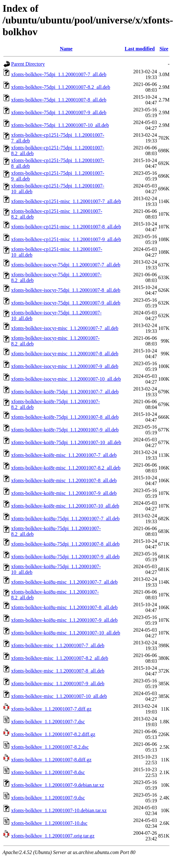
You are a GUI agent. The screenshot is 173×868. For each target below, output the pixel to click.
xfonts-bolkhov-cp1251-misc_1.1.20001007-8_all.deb (66, 227)
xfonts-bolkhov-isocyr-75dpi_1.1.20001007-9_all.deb (66, 303)
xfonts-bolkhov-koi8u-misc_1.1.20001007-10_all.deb (66, 633)
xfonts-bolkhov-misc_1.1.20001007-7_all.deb (58, 645)
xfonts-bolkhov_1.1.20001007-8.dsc (48, 772)
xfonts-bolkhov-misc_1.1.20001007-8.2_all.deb (60, 658)
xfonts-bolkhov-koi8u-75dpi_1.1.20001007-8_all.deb (65, 544)
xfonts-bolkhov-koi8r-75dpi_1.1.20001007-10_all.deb (66, 442)
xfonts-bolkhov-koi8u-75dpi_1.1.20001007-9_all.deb (65, 557)
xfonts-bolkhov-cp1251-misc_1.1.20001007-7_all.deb (66, 201)
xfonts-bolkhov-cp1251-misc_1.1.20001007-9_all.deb (66, 239)
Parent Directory (28, 64)
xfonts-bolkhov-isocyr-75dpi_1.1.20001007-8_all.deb (66, 290)
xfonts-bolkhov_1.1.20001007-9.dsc (48, 798)
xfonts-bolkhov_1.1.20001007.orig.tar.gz (53, 836)
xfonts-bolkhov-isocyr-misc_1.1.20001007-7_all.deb (65, 328)
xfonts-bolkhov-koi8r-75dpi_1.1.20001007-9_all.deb (65, 430)
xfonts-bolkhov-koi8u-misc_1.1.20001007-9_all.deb (64, 620)
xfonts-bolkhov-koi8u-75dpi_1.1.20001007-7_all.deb (65, 519)
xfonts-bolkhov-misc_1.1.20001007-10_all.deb (59, 696)
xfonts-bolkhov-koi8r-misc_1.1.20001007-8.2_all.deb (66, 468)
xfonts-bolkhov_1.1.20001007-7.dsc (48, 722)
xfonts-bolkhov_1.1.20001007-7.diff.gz (51, 709)
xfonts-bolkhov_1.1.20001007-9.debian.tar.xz (58, 785)
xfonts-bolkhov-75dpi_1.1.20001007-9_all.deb (59, 112)
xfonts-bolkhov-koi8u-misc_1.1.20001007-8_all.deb (64, 607)
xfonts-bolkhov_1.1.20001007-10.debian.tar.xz (59, 810)
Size (164, 49)
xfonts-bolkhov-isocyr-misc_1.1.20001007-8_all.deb (65, 354)
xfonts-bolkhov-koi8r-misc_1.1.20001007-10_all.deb (65, 506)
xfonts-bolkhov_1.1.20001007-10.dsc (49, 823)
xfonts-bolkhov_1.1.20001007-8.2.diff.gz (53, 734)
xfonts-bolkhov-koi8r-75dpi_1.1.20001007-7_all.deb (65, 392)
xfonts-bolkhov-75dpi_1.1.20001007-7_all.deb (59, 74)
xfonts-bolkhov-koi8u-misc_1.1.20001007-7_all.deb (64, 582)
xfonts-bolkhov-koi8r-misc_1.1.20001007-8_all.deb (64, 480)
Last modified (140, 49)
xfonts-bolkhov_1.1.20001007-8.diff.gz (51, 760)
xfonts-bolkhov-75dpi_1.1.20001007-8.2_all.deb (61, 87)
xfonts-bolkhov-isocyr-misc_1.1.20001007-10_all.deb (66, 379)
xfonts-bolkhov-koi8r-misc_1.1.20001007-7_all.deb (64, 455)
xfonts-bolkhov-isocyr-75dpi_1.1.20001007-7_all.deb (66, 265)
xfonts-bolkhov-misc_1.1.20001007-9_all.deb (58, 684)
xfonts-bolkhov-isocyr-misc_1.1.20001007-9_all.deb (65, 366)
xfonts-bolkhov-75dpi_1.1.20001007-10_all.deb (60, 125)
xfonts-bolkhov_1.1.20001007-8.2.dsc (50, 747)
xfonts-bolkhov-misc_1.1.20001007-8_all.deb (58, 671)
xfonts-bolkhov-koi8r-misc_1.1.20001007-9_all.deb (64, 493)
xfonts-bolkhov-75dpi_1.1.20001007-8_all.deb (59, 100)
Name (66, 49)
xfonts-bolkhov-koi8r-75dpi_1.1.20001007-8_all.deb (65, 417)
